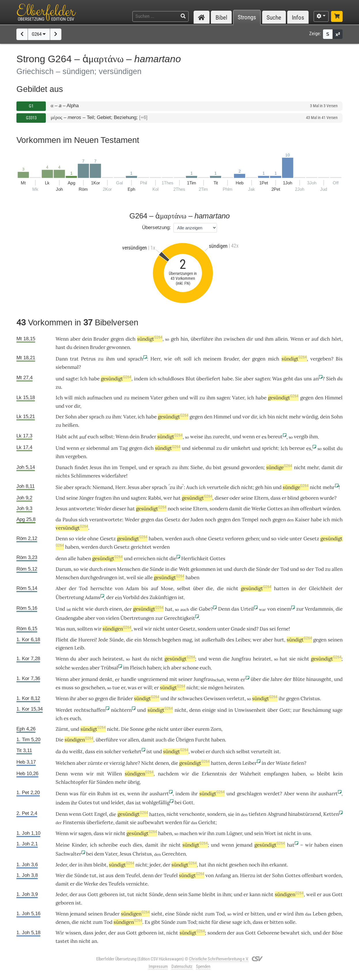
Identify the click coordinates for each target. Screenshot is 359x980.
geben (335, 914)
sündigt (150, 339)
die (247, 509)
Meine (63, 845)
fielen (298, 763)
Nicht (148, 763)
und (259, 339)
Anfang (223, 875)
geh (175, 339)
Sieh (331, 379)
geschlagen (249, 794)
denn (61, 558)
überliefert (208, 379)
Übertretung (70, 597)
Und (60, 448)
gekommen (203, 569)
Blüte (299, 679)
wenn (249, 437)
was (132, 688)
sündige (279, 467)
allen (337, 569)
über (198, 588)
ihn (218, 339)
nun (71, 629)
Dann (62, 359)
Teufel (133, 875)
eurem (202, 729)
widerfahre (114, 476)
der (246, 359)
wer (168, 498)
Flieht (62, 640)
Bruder (101, 339)
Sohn (71, 417)
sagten (262, 379)
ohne (93, 539)
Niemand (103, 487)
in (167, 569)
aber (75, 339)
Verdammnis (319, 609)
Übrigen (185, 740)
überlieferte (100, 822)
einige (209, 710)
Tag (123, 448)
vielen (113, 618)
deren (235, 763)
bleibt (324, 774)
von (119, 588)
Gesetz (172, 520)
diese (225, 922)
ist (181, 597)
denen (162, 763)
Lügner (234, 833)
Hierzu (248, 875)
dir (250, 339)
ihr (179, 487)
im (115, 467)
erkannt (278, 865)
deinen (81, 347)
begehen (171, 640)
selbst (106, 437)
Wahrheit (251, 774)
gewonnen (118, 347)
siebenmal (67, 367)
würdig (310, 417)
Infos (298, 17)
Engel (101, 814)
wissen (73, 933)
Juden (197, 520)
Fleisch (138, 668)
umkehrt (241, 448)
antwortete (81, 509)
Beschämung (316, 710)
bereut (275, 437)
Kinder (79, 845)
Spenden (203, 966)
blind (293, 498)
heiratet (262, 659)
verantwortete (106, 520)
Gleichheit (321, 588)
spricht (270, 448)
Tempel (128, 467)
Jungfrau (241, 659)
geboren (309, 498)
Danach (64, 467)
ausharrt (159, 794)
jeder (155, 865)
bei (178, 802)
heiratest (113, 659)
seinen (335, 640)
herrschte (101, 588)
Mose (167, 588)
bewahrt (290, 933)
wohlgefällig (156, 802)
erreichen (144, 558)
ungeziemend (153, 679)
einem (284, 609)
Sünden (105, 782)
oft (178, 359)
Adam (132, 588)
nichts (63, 476)
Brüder (125, 698)
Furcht (203, 740)
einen (110, 569)
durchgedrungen (99, 577)
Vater (157, 398)
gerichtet (141, 547)
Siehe (197, 467)
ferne (283, 629)
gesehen (238, 865)
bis (145, 588)
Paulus (70, 520)
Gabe (205, 609)
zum (210, 914)
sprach (136, 359)
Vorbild (131, 597)
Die (125, 729)
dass (276, 498)
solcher (113, 751)
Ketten (331, 814)
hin (184, 339)
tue (116, 688)
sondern (219, 509)
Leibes (243, 640)
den (319, 398)
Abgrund (277, 814)
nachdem (168, 774)
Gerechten (174, 854)
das (159, 520)
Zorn (216, 729)
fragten (103, 498)
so (71, 539)
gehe (151, 729)
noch (173, 509)
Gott (285, 710)
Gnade (238, 629)
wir (185, 774)
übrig (134, 782)
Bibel (221, 17)
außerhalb (213, 640)
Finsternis (74, 822)
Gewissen (215, 698)
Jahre (276, 679)
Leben (320, 914)
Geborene (268, 933)
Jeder (61, 865)
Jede (103, 640)
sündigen (117, 629)
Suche (274, 17)
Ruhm (104, 794)
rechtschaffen (90, 710)
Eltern (261, 498)
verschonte (192, 814)
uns (308, 379)
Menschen (129, 569)
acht (73, 437)
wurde (327, 498)
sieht (157, 914)
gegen (117, 339)
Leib (79, 648)
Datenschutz (182, 966)
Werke (259, 509)
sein (259, 833)
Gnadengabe (70, 618)
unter (296, 539)
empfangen (276, 774)
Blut (190, 379)
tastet (62, 941)
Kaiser (302, 520)
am (114, 448)
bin (271, 417)
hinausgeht (319, 679)
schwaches (190, 698)
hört (337, 339)
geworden (252, 467)
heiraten (234, 688)
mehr (295, 417)
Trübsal (109, 668)
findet (81, 467)
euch (93, 437)
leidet (117, 802)
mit (173, 679)
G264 (39, 34)
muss (68, 688)
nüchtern (121, 710)
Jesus (96, 467)
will (148, 688)
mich (274, 359)
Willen (115, 774)
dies (137, 845)
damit (328, 467)
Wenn (62, 339)
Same (195, 894)
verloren (235, 539)
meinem (212, 359)
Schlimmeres (86, 476)
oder (235, 498)
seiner (185, 679)
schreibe (108, 845)
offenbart (311, 509)
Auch (192, 487)
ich (202, 487)
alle (72, 558)
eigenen (64, 648)
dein (87, 339)
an (316, 379)
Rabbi (155, 498)
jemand (90, 679)
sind (251, 629)
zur (300, 609)
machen (188, 833)
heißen (70, 425)
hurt (279, 640)
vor (69, 406)
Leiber (250, 763)
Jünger (87, 498)
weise (197, 437)
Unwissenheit (250, 710)
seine (72, 498)
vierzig (117, 763)
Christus (310, 698)
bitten (258, 914)
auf (155, 588)
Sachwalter (68, 854)
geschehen (93, 688)
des (144, 597)
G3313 (31, 118)
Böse (337, 933)
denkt (106, 679)
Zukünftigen (163, 597)
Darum (63, 569)
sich (83, 520)
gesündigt (116, 379)
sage (338, 710)
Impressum (158, 966)
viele (81, 539)
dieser (222, 498)
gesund (231, 467)
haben (154, 668)
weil (131, 577)
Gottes (275, 509)
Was (277, 379)
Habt (61, 437)
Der (60, 417)
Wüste (283, 763)
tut (97, 802)
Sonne (137, 729)
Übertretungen (137, 618)
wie (168, 359)
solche (63, 668)
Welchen (65, 763)
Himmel (334, 398)
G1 (31, 106)
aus (110, 875)
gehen (171, 398)
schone (190, 668)
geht (288, 379)
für (92, 782)
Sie (239, 379)
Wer (60, 875)
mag (187, 640)
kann (255, 894)
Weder (104, 509)
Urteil (247, 609)
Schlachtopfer (72, 782)
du (340, 379)
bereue (297, 448)
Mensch (152, 640)
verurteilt (262, 751)
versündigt (72, 528)
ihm (269, 339)
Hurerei (87, 640)
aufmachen (100, 398)
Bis (339, 359)
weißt (76, 751)
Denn (62, 539)
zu (58, 387)
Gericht (207, 822)
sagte (72, 379)
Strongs (247, 17)
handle (129, 679)
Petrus (88, 359)
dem (99, 854)
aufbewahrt (151, 822)
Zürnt (62, 729)
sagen (223, 398)
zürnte (95, 763)
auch (189, 539)
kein (338, 774)
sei (273, 629)
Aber (61, 588)
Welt (184, 569)
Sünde (157, 569)
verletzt (236, 698)
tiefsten (257, 814)
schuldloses (171, 379)
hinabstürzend (305, 814)
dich (131, 339)
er (258, 437)
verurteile (218, 487)
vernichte (137, 884)
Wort (270, 833)
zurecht (221, 437)
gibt (156, 922)
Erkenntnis (214, 774)
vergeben (321, 359)
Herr (155, 359)
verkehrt (132, 751)
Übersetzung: (156, 227)
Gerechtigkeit (179, 618)
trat (74, 359)
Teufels (117, 884)
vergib (301, 437)
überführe (202, 339)
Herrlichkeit (195, 558)
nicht (282, 417)
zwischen (234, 339)
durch (106, 547)
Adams (93, 597)
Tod (285, 569)
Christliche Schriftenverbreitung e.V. (219, 959)
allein (281, 339)
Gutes (85, 802)
